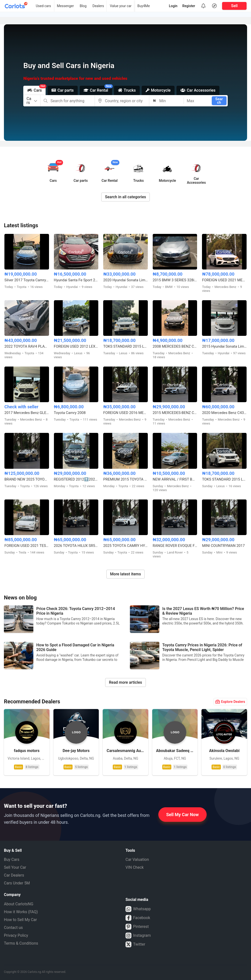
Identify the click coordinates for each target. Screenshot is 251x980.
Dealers (98, 6)
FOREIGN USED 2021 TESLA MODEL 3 (27, 546)
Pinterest (137, 927)
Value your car (121, 6)
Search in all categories (125, 197)
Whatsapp (138, 909)
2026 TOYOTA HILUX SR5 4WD (76, 546)
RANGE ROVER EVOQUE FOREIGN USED (175, 546)
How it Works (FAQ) (21, 912)
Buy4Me (144, 6)
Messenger (65, 6)
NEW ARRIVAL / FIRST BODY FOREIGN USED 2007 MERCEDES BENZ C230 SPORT (175, 479)
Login (173, 6)
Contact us (13, 928)
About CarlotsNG (19, 904)
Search (219, 101)
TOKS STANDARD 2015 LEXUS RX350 (125, 346)
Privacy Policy (16, 935)
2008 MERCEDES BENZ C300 (175, 346)
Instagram (138, 936)
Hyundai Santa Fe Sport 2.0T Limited (76, 280)
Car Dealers (14, 875)
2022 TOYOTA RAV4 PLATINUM (27, 346)
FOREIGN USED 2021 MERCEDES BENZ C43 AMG (224, 280)
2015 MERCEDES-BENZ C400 (175, 413)
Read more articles (125, 682)
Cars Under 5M (17, 883)
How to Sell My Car (20, 920)
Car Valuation (137, 859)
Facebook (138, 918)
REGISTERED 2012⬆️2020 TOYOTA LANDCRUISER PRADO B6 (76, 479)
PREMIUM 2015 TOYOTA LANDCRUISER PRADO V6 (125, 479)
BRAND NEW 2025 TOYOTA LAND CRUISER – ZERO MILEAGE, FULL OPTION (27, 479)
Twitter (135, 944)
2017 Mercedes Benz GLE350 (27, 413)
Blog (83, 6)
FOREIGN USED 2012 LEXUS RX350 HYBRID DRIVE (76, 346)
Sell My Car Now (182, 815)
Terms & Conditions (21, 943)
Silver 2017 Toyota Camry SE (27, 280)
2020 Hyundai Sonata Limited (125, 280)
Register (189, 6)
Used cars (43, 6)
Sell (234, 6)
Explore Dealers (230, 702)
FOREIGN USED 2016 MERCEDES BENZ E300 (125, 413)
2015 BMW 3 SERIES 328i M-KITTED (175, 280)
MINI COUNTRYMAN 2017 (223, 546)
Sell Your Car (15, 867)
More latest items (125, 574)
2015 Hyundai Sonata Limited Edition (224, 346)
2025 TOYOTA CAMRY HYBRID (125, 546)
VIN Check (135, 867)
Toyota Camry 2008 (70, 413)
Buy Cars (12, 859)
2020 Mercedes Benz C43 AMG (224, 413)
